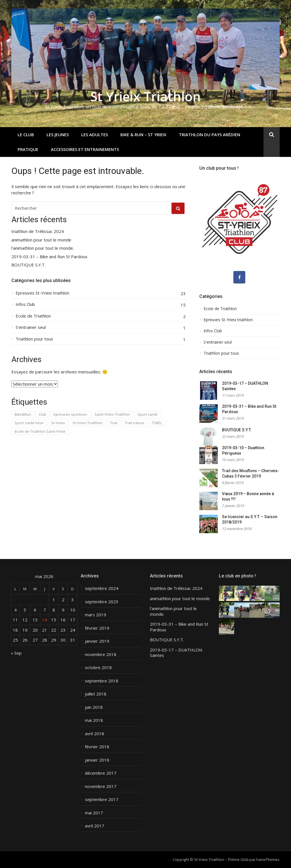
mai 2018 (94, 720)
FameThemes (268, 859)
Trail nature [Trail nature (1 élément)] (135, 423)
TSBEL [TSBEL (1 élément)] (157, 423)
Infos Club (25, 304)
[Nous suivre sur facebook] (239, 277)
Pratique (28, 149)
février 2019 (97, 628)
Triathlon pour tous (34, 339)
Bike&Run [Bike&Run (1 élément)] (23, 414)
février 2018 (97, 747)
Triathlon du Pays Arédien (210, 134)
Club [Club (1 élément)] (42, 414)
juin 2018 (94, 707)
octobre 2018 (98, 668)
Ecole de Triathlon (33, 316)
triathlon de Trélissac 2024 (38, 231)
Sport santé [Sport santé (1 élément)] (147, 414)
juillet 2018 (96, 694)
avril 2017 (95, 826)
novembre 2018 (101, 654)
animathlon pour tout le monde (41, 240)
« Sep (16, 653)
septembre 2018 (102, 681)
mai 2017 (94, 813)
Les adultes (95, 134)
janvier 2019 (97, 641)
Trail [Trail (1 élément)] (114, 423)
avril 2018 (95, 734)
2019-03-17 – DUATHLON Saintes (176, 653)
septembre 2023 (102, 602)
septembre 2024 (102, 588)
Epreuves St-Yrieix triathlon (42, 293)
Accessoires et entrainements (85, 149)
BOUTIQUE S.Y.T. (28, 265)
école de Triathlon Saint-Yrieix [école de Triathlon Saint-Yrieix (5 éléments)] (40, 431)
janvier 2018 (97, 760)
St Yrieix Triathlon (145, 96)
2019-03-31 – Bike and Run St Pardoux (49, 257)
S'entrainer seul (31, 327)
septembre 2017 (102, 799)
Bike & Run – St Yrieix (143, 134)
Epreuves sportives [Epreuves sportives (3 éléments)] (70, 414)
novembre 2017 (101, 786)
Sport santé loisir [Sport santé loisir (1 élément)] (29, 423)
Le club (26, 134)
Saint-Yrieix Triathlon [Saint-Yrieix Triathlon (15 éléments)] (112, 414)
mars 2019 (96, 615)
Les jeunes (58, 134)
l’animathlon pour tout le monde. (43, 248)
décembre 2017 (101, 773)
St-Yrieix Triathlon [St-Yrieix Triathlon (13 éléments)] (87, 423)
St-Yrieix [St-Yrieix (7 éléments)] (58, 423)
